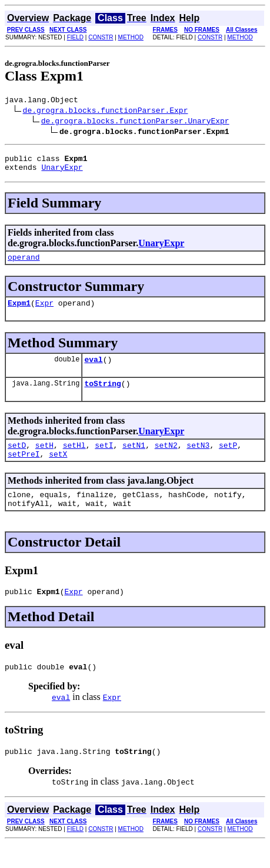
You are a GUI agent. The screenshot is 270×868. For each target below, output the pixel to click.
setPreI (24, 470)
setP (228, 459)
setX (58, 470)
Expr (44, 311)
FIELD (75, 37)
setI (104, 459)
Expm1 (19, 311)
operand (24, 264)
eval (93, 370)
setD (17, 459)
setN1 (134, 459)
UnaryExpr (62, 172)
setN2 (166, 459)
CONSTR (101, 37)
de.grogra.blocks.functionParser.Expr (106, 112)
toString (102, 396)
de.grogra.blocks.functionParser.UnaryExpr (135, 122)
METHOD (131, 37)
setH (44, 459)
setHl (74, 459)
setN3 (198, 459)
